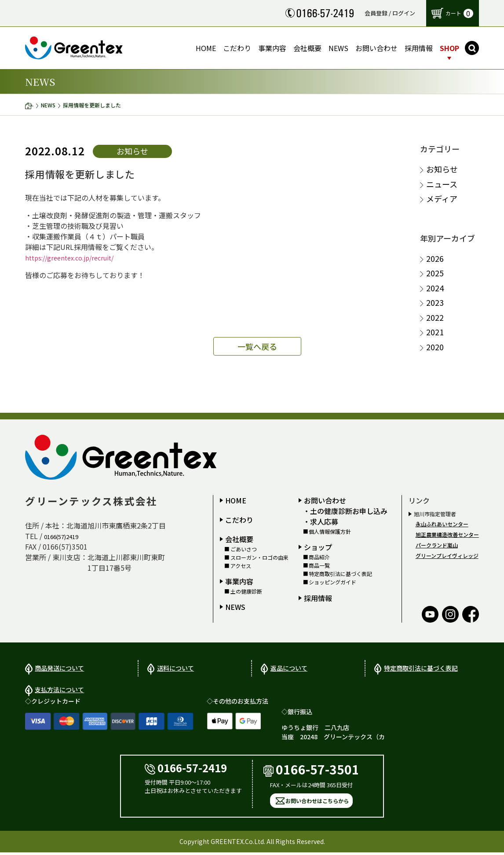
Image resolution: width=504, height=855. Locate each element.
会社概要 (239, 539)
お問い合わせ (325, 500)
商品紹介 (319, 557)
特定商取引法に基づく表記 (340, 574)
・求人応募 (321, 521)
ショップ (318, 547)
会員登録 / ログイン (390, 13)
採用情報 (318, 598)
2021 (435, 332)
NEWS (48, 105)
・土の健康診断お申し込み (345, 511)
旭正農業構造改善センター (447, 534)
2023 (435, 303)
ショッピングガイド (332, 582)
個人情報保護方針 (330, 532)
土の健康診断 (246, 591)
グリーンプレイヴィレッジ (447, 556)
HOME (236, 500)
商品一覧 (319, 565)
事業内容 (239, 581)
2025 (435, 273)
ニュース (442, 184)
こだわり (239, 520)
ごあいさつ (244, 549)
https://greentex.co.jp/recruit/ (75, 257)
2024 (435, 288)
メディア (442, 199)
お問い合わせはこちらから (317, 803)
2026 (435, 259)
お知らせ (442, 169)
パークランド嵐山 (437, 545)
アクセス (241, 566)
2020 (435, 347)
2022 (435, 317)
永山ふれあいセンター (442, 524)
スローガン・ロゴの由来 (259, 558)
